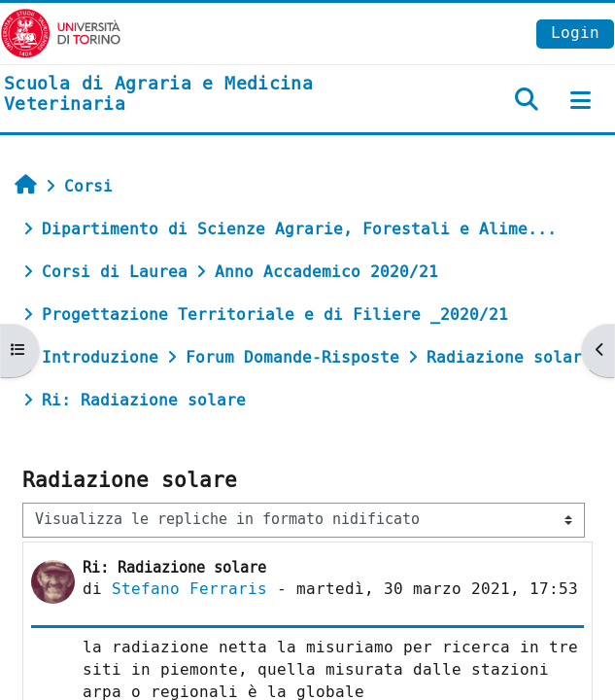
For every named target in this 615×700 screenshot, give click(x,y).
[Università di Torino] (61, 33)
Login (575, 33)
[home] (205, 95)
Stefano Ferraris (189, 589)
